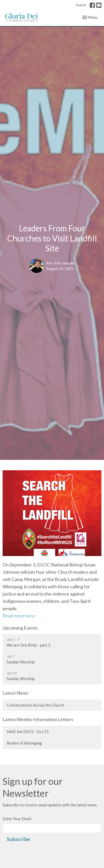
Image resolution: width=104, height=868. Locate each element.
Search (81, 5)
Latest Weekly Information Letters (38, 719)
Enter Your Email (17, 819)
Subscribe (18, 839)
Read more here (19, 616)
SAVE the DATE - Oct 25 (28, 732)
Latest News (16, 693)
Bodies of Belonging (24, 743)
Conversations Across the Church (35, 705)
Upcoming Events (20, 628)
